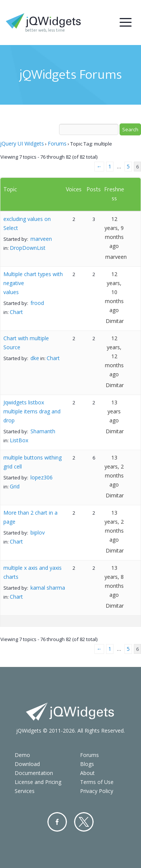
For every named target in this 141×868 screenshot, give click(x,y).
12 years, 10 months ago (114, 292)
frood (37, 303)
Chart (16, 312)
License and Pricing (38, 782)
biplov (38, 532)
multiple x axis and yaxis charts (33, 572)
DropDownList (28, 248)
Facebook (57, 822)
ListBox (19, 440)
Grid (15, 486)
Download (27, 764)
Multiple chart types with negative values (33, 283)
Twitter (84, 822)
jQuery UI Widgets (22, 143)
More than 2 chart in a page (30, 517)
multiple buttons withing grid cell (33, 462)
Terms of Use (97, 782)
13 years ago (114, 411)
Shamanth (43, 431)
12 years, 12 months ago (114, 356)
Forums (57, 143)
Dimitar (115, 321)
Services (25, 791)
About (87, 773)
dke (35, 358)
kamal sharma (48, 588)
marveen (41, 239)
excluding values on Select (27, 223)
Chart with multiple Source (26, 343)
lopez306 (42, 477)
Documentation (34, 773)
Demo (22, 755)
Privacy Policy (97, 791)
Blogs (87, 764)
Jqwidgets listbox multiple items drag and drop (32, 411)
